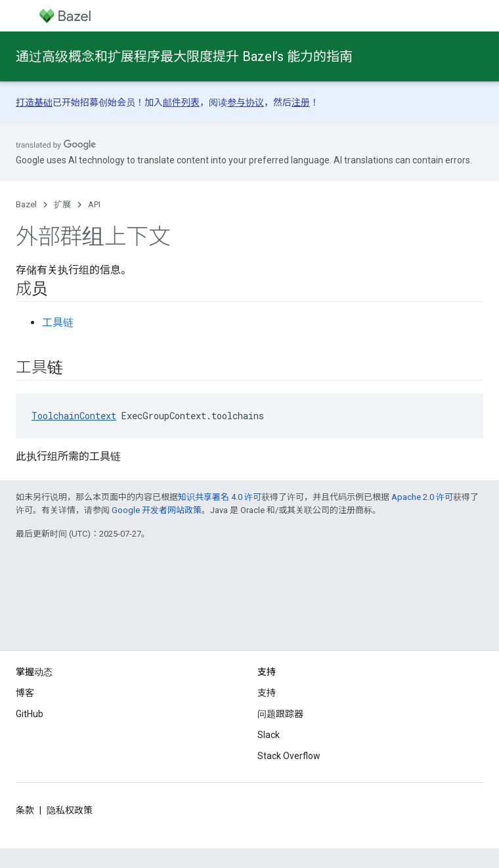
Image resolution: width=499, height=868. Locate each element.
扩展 (62, 204)
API (94, 204)
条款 (25, 810)
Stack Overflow (289, 756)
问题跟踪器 (280, 714)
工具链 (58, 322)
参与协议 (246, 102)
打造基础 (34, 102)
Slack (269, 735)
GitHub (30, 714)
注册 (301, 102)
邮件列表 (181, 102)
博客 (25, 693)
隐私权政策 (70, 810)
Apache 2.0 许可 (422, 497)
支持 (267, 693)
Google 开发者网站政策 (157, 510)
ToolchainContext (74, 416)
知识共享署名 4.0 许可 (220, 497)
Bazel (26, 204)
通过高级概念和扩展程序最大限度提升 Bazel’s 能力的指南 (184, 56)
